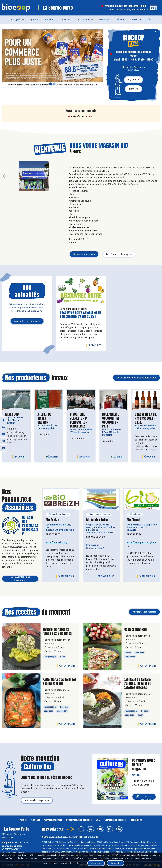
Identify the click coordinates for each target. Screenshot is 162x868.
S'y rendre (133, 80)
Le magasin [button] (15, 20)
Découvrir (20, 457)
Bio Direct (133, 520)
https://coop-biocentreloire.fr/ (95, 547)
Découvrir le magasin (84, 254)
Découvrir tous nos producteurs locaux (136, 378)
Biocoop (121, 20)
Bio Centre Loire (97, 520)
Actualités (50, 20)
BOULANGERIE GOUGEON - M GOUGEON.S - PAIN (113, 420)
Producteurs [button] (84, 20)
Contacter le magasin (119, 254)
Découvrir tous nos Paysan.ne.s (20, 579)
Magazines (105, 20)
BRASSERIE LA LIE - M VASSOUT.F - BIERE (146, 418)
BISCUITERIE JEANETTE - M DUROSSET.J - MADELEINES (81, 420)
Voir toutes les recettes (144, 612)
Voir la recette (67, 666)
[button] (4, 58)
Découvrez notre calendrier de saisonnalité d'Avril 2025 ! (81, 315)
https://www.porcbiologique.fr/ (141, 544)
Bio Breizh (52, 520)
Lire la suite (95, 345)
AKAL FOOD (12, 414)
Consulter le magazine (144, 797)
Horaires (133, 89)
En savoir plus (66, 576)
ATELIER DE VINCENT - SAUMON (49, 418)
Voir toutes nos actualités (27, 321)
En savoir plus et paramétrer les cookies (62, 863)
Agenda (34, 20)
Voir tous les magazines (37, 800)
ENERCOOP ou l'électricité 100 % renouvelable (144, 20)
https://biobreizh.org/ (57, 542)
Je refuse (96, 863)
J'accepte (115, 863)
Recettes (66, 20)
